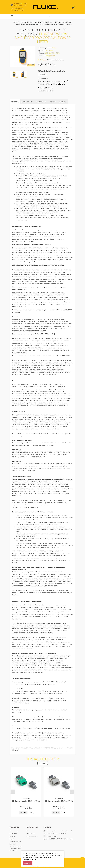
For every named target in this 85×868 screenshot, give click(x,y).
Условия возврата (15, 831)
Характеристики (27, 102)
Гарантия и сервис (15, 842)
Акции (29, 831)
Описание (15, 102)
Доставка (12, 836)
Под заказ (23, 813)
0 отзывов (50, 60)
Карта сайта (31, 834)
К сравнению (44, 78)
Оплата (12, 839)
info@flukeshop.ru (51, 836)
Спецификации (41, 102)
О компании (13, 834)
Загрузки (53, 102)
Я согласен (28, 863)
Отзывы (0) (63, 102)
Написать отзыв (59, 60)
